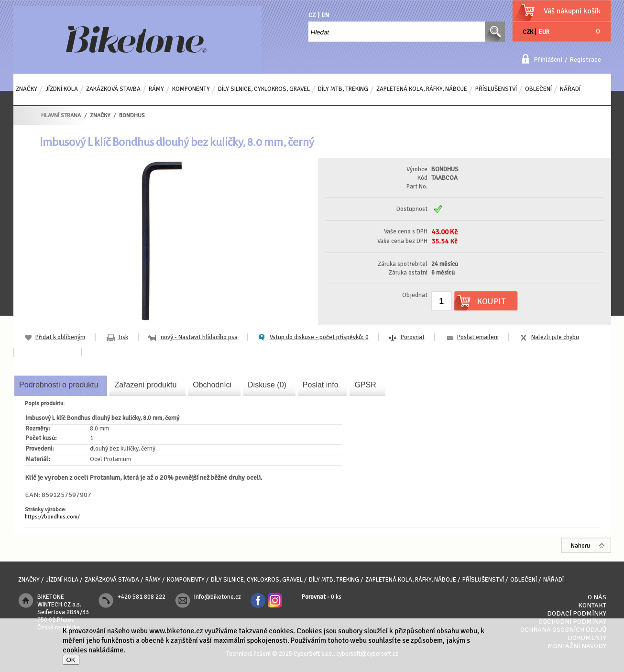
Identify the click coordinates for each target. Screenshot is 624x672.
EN (325, 15)
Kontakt (592, 605)
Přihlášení (548, 60)
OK (71, 660)
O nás (597, 597)
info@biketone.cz (218, 597)
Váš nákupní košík (572, 11)
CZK (528, 32)
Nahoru (580, 546)
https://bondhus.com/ (52, 517)
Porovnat (413, 337)
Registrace (585, 60)
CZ (312, 15)
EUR (544, 32)
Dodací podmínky (577, 613)
